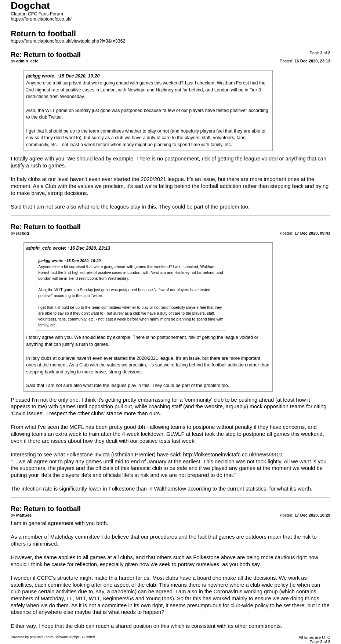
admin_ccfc (39, 248)
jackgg (33, 76)
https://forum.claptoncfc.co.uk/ (41, 19)
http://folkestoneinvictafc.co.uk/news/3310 (233, 455)
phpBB (35, 637)
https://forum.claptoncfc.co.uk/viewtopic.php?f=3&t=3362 (68, 41)
